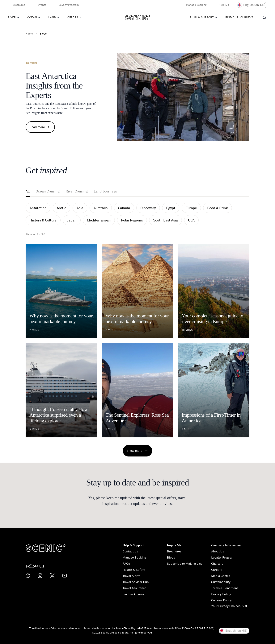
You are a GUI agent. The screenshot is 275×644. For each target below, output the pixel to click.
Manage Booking (194, 5)
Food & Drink (218, 208)
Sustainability (221, 582)
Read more (40, 127)
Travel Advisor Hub (136, 582)
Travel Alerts (131, 576)
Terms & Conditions (225, 588)
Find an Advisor (133, 594)
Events (39, 5)
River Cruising (77, 191)
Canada (124, 208)
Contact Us (130, 551)
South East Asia (165, 220)
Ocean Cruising (48, 191)
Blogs (171, 558)
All (28, 191)
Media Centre (221, 576)
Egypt (171, 208)
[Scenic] (138, 18)
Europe (191, 208)
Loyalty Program (66, 5)
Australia (101, 208)
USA (191, 220)
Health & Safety (134, 570)
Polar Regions (132, 220)
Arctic (61, 208)
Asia (80, 208)
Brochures (16, 5)
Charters (217, 564)
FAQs (126, 564)
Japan (72, 220)
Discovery (148, 208)
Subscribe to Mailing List (184, 564)
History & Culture (43, 220)
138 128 (222, 5)
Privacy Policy (221, 594)
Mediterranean (99, 220)
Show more (137, 451)
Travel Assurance (135, 588)
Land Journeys (105, 191)
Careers (217, 570)
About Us (218, 551)
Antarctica (38, 208)
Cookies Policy (221, 600)
